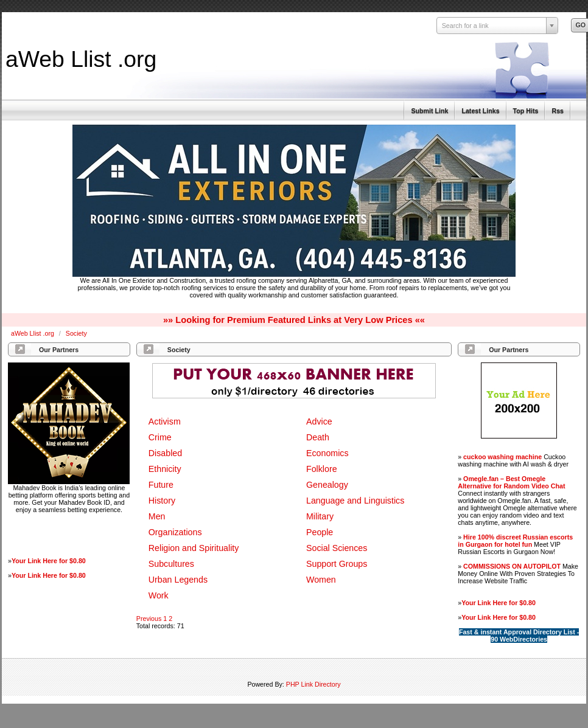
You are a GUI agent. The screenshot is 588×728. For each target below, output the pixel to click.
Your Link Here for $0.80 (49, 561)
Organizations (175, 532)
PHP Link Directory (313, 684)
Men (157, 516)
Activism (165, 421)
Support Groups (337, 564)
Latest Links (480, 111)
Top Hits (526, 111)
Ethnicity (165, 469)
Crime (160, 437)
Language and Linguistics (355, 501)
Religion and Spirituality (194, 548)
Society (76, 333)
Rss (558, 111)
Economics (327, 453)
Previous (149, 619)
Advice (319, 421)
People (320, 532)
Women (321, 580)
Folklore (322, 469)
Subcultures (171, 564)
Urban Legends (178, 580)
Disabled (165, 453)
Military (320, 516)
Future (161, 485)
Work (159, 595)
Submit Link (429, 111)
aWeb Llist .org (81, 59)
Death (318, 437)
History (162, 501)
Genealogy (327, 485)
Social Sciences (337, 548)
